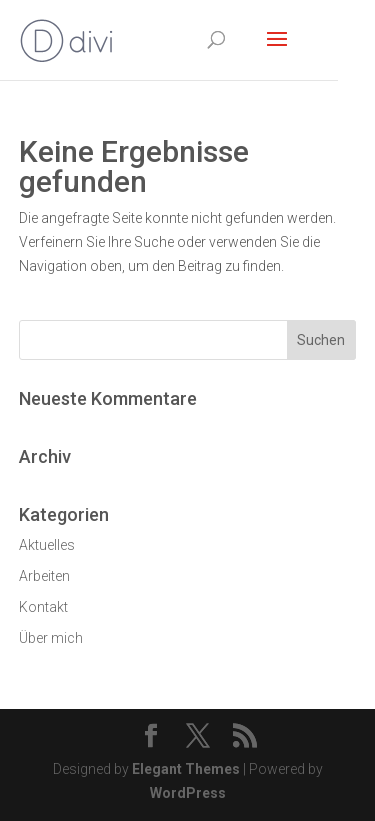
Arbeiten (44, 576)
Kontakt (43, 607)
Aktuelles (47, 545)
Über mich (51, 638)
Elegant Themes (186, 769)
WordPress (188, 793)
